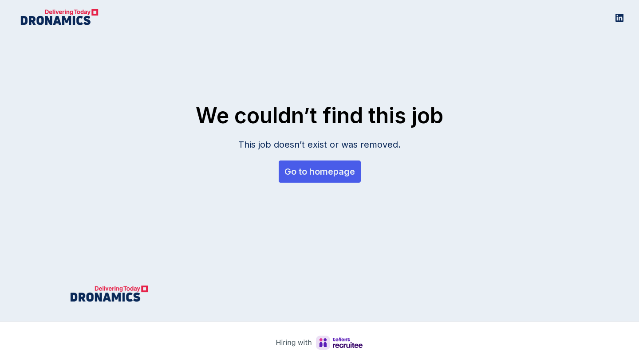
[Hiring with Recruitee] (319, 343)
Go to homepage (320, 172)
